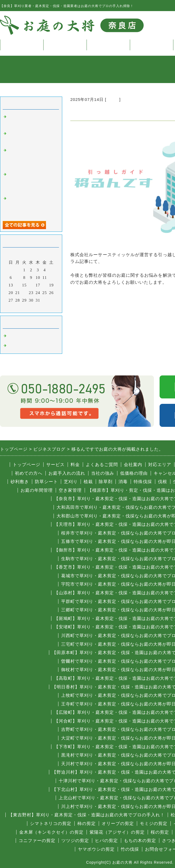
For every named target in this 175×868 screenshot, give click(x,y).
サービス (65, 45)
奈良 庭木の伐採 (25, 336)
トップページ (22, 45)
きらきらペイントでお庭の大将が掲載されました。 (32, 158)
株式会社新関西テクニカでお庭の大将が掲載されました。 (32, 206)
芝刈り (71, 482)
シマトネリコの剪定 (51, 824)
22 (24, 293)
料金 (108, 45)
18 (45, 285)
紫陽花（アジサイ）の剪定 (117, 832)
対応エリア (160, 465)
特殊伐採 (143, 482)
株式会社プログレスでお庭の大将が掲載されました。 (32, 182)
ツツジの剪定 (75, 841)
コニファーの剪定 (37, 841)
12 (52, 278)
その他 (113, 99)
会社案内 (133, 465)
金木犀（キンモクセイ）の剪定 (51, 832)
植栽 (88, 482)
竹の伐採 (130, 849)
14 (18, 285)
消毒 (123, 482)
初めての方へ (29, 473)
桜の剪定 (160, 832)
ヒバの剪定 (106, 841)
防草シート (46, 482)
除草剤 (106, 482)
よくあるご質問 (102, 465)
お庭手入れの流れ (67, 473)
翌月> (42, 307)
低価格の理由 (134, 473)
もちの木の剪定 (140, 841)
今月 (31, 307)
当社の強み (103, 473)
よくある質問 (151, 45)
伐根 (163, 482)
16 (31, 285)
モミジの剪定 (154, 824)
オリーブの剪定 (118, 824)
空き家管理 (70, 490)
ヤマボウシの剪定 (96, 849)
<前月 (20, 307)
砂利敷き (20, 482)
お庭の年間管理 (37, 490)
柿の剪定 (87, 824)
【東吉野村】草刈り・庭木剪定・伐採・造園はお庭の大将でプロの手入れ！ (87, 815)
